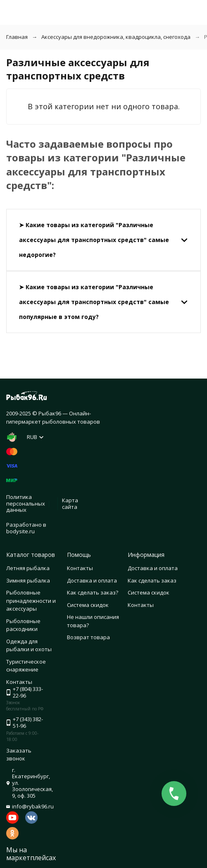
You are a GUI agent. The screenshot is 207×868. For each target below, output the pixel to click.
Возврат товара (88, 637)
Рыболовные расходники (23, 625)
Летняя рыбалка (28, 568)
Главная (17, 37)
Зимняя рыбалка (28, 580)
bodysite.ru (20, 531)
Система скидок (88, 605)
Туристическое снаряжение (26, 666)
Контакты (80, 568)
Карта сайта (70, 504)
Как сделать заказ (152, 580)
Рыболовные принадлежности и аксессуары (31, 601)
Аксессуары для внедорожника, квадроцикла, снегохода (116, 37)
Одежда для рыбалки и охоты (29, 645)
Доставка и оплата (92, 580)
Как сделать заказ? (93, 592)
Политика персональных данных (26, 503)
